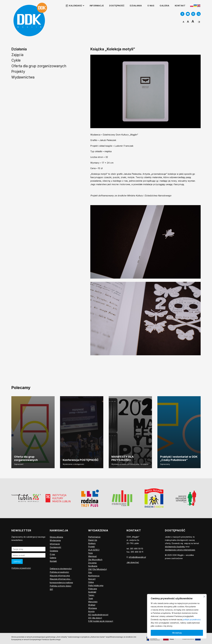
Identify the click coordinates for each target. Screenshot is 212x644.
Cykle (16, 60)
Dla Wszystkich (95, 560)
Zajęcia (17, 55)
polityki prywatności (192, 619)
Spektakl (92, 592)
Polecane (93, 589)
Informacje (97, 6)
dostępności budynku (175, 547)
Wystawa (92, 608)
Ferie (90, 553)
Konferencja (94, 576)
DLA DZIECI (94, 550)
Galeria (165, 6)
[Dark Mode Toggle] (199, 21)
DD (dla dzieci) (95, 618)
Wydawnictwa (23, 77)
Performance (94, 537)
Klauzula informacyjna (60, 576)
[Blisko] (204, 596)
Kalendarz (77, 6)
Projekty (18, 72)
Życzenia (92, 563)
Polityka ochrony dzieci (61, 586)
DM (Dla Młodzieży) (98, 569)
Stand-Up (93, 540)
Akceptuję (177, 633)
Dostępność (117, 6)
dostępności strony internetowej (180, 550)
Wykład (92, 605)
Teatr (91, 598)
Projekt (91, 547)
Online (91, 582)
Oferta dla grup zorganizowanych (39, 66)
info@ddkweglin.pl (137, 557)
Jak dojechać (133, 562)
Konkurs (92, 543)
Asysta (91, 611)
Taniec (91, 595)
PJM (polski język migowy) (101, 621)
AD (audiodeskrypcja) (98, 615)
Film (90, 572)
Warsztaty (93, 602)
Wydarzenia (55, 540)
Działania (136, 6)
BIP (51, 589)
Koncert (92, 579)
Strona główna (56, 537)
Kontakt (180, 6)
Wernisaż (92, 556)
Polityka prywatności (21, 568)
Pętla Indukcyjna (96, 585)
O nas (151, 6)
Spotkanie (93, 566)
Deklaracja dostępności (61, 569)
